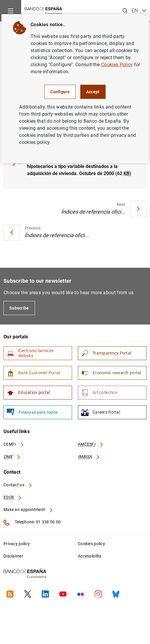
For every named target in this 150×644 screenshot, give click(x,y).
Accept (93, 92)
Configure (60, 92)
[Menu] (11, 11)
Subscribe (19, 308)
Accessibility (90, 556)
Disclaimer (13, 556)
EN (139, 11)
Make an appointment (28, 510)
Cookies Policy (117, 65)
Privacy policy (17, 544)
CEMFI (14, 444)
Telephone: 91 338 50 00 (32, 522)
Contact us (18, 485)
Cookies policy (91, 544)
